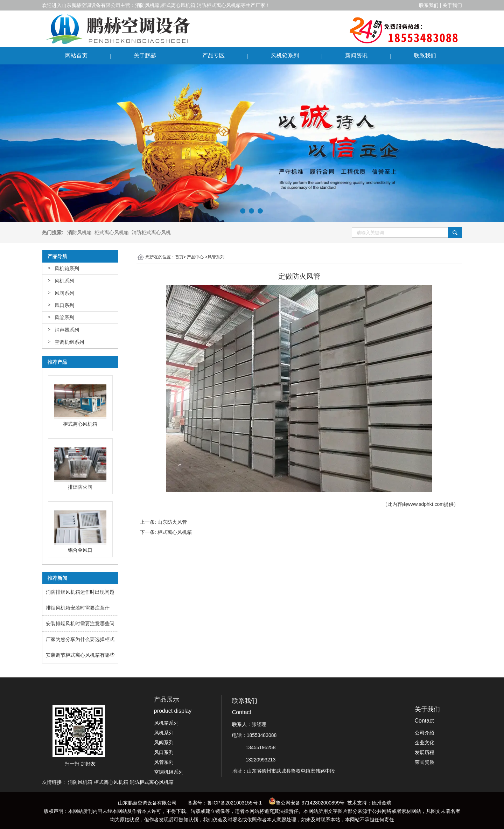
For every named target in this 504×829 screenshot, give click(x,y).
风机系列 (64, 281)
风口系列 (64, 305)
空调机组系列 (69, 342)
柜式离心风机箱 (175, 532)
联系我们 (425, 55)
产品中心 (195, 257)
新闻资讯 (356, 55)
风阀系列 (64, 293)
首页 (179, 257)
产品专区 (213, 55)
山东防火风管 (172, 522)
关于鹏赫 (145, 55)
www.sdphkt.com (425, 504)
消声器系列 (67, 330)
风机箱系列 (285, 55)
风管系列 (64, 318)
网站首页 (76, 55)
